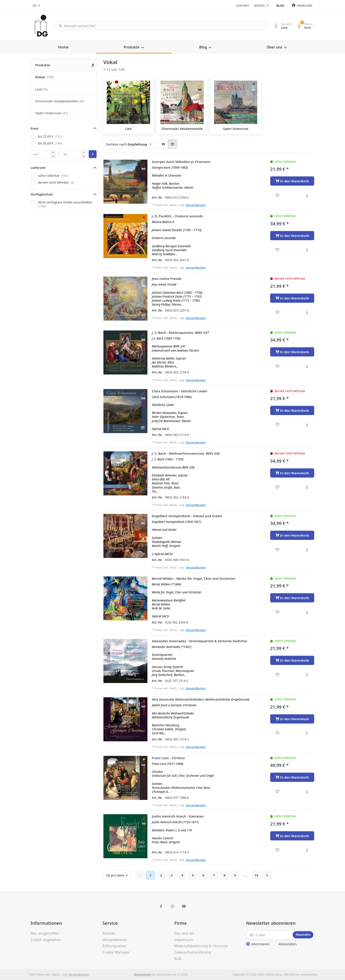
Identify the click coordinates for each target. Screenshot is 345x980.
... (246, 875)
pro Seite (116, 875)
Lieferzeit (38, 168)
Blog (280, 6)
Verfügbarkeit (42, 194)
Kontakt (243, 6)
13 (256, 875)
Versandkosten (196, 205)
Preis (35, 128)
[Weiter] (267, 875)
